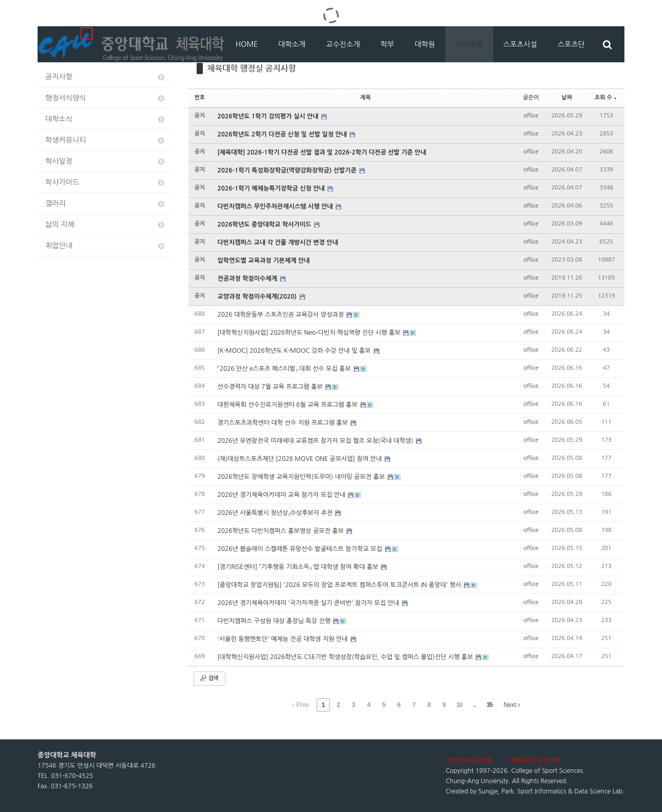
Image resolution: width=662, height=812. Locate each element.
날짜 (567, 98)
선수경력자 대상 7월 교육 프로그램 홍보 (271, 387)
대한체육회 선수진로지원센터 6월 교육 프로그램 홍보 (288, 405)
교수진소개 (343, 44)
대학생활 (469, 44)
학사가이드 (106, 183)
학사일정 (106, 161)
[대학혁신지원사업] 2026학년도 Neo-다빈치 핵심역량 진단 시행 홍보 (310, 333)
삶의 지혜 (106, 225)
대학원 (424, 44)
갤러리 (106, 204)
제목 (366, 98)
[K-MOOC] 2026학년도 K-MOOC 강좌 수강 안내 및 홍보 (295, 351)
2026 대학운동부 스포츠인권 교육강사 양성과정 (281, 315)
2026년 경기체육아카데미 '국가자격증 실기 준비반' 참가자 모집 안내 (309, 603)
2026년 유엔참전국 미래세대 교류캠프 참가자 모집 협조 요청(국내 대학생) (316, 441)
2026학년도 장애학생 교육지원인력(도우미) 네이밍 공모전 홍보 (302, 477)
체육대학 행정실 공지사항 (251, 68)
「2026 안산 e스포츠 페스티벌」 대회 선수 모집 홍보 (285, 369)
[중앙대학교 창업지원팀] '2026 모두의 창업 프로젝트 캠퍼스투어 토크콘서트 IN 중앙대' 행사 (340, 585)
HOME (247, 44)
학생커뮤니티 (106, 140)
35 (489, 705)
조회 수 (606, 98)
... (474, 705)
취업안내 (106, 246)
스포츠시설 (520, 44)
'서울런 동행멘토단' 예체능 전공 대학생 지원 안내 (283, 639)
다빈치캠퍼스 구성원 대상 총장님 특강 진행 (275, 621)
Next (512, 705)
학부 (387, 44)
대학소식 (106, 119)
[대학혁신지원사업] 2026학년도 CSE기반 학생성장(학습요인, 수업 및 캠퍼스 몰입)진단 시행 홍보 (346, 657)
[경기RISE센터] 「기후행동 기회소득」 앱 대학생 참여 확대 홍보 (299, 567)
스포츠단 (571, 44)
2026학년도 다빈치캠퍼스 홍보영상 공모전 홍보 (281, 531)
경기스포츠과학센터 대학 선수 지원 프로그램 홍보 (283, 423)
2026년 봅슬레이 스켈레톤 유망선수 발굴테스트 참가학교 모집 (300, 549)
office (531, 116)
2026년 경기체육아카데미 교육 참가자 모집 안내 (282, 495)
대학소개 (292, 44)
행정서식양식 (106, 98)
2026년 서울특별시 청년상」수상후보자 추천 (276, 513)
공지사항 (106, 77)
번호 (200, 98)
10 (459, 705)
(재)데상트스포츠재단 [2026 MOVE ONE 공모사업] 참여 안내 (300, 459)
